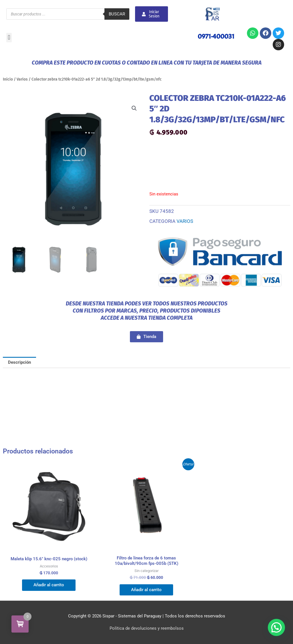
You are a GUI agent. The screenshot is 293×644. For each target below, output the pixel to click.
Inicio (8, 79)
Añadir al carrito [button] (49, 585)
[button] (9, 38)
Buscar (117, 14)
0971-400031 (216, 36)
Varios (22, 79)
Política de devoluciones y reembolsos (147, 628)
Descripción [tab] (19, 362)
